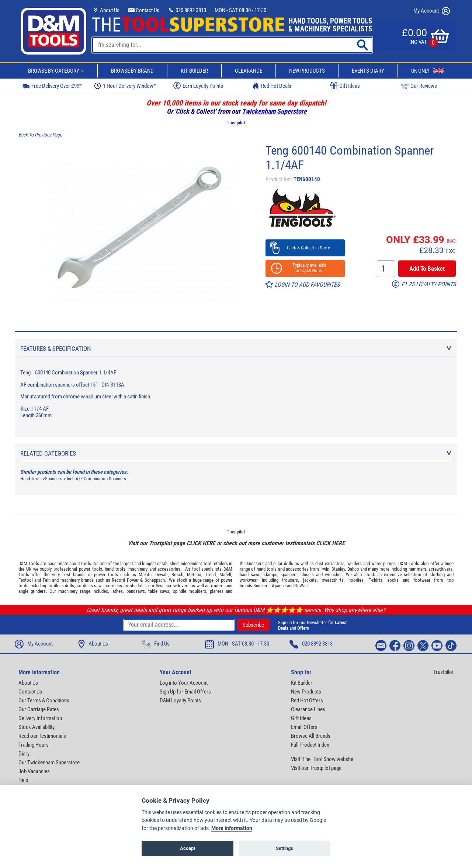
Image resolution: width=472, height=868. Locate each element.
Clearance (249, 71)
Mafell (225, 575)
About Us (106, 10)
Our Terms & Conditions (44, 701)
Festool (26, 580)
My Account (432, 11)
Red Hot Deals (272, 86)
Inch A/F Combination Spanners (96, 479)
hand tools (115, 569)
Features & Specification (236, 349)
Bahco (353, 569)
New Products (307, 71)
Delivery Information (40, 718)
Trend (210, 575)
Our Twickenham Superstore (49, 762)
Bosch (177, 575)
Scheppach (155, 580)
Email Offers (304, 727)
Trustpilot (236, 123)
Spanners (54, 479)
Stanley (338, 569)
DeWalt (301, 586)
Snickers (261, 586)
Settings (284, 848)
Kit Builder (194, 71)
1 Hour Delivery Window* (125, 86)
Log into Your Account (184, 683)
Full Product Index (310, 745)
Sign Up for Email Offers (185, 692)
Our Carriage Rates (39, 709)
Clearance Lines (308, 709)
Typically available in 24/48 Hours (305, 268)
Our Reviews (419, 86)
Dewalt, (162, 575)
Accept (188, 848)
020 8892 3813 (187, 10)
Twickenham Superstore (274, 111)
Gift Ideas (345, 86)
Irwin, (325, 569)
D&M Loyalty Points (180, 701)
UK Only (428, 71)
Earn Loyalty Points (198, 86)
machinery (138, 569)
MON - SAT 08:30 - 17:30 (240, 10)
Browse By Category (57, 71)
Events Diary (368, 71)
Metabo (194, 575)
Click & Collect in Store (305, 248)
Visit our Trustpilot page (316, 768)
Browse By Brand (132, 71)
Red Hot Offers (307, 701)
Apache (279, 586)
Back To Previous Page (40, 135)
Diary (24, 754)
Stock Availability (37, 727)
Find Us (156, 644)
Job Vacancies (34, 771)
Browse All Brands (311, 736)
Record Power (125, 580)
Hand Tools (31, 479)
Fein (47, 580)
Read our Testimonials (42, 736)
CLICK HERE (201, 543)
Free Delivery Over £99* (52, 86)
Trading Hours (34, 745)
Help (23, 780)
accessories (169, 569)
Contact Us (144, 10)
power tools (91, 569)
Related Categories (236, 453)
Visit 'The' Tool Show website (322, 759)
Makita (145, 575)
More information (232, 828)
